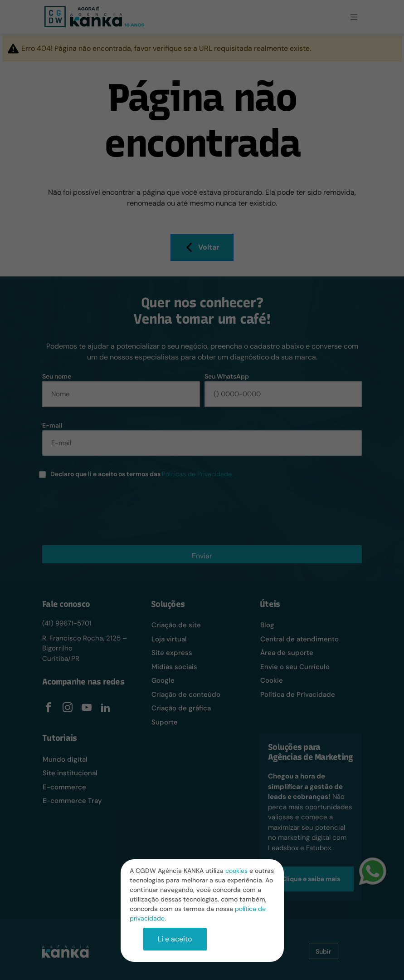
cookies (236, 871)
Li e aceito (175, 939)
